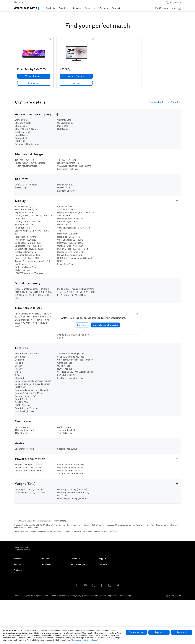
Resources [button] (90, 8)
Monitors (46, 573)
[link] (34, 83)
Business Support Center (137, 580)
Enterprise (75, 565)
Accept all (182, 632)
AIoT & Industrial (49, 594)
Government (75, 600)
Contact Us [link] (174, 3)
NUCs (44, 569)
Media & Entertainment (79, 592)
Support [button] (116, 8)
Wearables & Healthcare (52, 606)
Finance (74, 596)
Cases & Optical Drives (51, 602)
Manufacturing (76, 582)
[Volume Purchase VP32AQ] (76, 76)
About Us (18, 2)
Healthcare (75, 577)
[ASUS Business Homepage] (27, 8)
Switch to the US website (105, 325)
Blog (101, 569)
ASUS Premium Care (135, 561)
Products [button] (50, 8)
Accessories (47, 614)
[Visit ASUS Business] (22, 548)
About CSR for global (22, 565)
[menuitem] (50, 8)
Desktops (46, 565)
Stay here (82, 325)
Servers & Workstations (51, 582)
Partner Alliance (20, 576)
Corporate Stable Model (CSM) (139, 565)
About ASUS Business (22, 561)
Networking (47, 598)
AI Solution (75, 604)
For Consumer (162, 8)
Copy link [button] (174, 102)
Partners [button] (104, 8)
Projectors (46, 577)
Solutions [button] (64, 8)
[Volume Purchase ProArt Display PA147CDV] (34, 76)
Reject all (159, 632)
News (101, 573)
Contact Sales (104, 588)
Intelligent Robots (49, 610)
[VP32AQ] (76, 69)
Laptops (45, 561)
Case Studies (104, 565)
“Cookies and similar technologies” (84, 640)
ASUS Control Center (164, 565)
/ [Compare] (41, 548)
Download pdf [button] (154, 102)
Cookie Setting (136, 632)
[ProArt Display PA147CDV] (34, 69)
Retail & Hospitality (78, 573)
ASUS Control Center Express (167, 569)
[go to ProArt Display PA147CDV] (34, 54)
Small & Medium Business (81, 561)
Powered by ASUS (134, 569)
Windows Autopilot (163, 573)
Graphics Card (48, 590)
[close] (137, 314)
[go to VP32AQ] (76, 54)
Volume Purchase (106, 584)
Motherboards (48, 586)
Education (74, 569)
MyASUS (159, 561)
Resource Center (105, 561)
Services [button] (77, 8)
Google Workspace (78, 608)
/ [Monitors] (33, 548)
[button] (174, 8)
